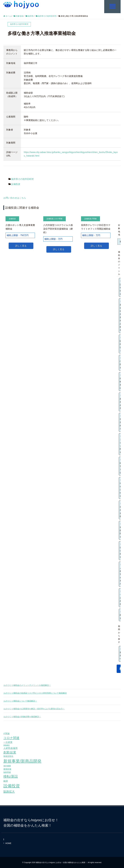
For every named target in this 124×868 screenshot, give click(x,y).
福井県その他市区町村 (22, 179)
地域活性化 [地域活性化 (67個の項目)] (8, 756)
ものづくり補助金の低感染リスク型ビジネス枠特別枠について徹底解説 (35, 693)
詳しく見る (21, 246)
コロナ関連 (58, 219)
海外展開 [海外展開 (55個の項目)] (7, 766)
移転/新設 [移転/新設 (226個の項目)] (11, 776)
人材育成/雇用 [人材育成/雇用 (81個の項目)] (10, 748)
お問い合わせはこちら (15, 198)
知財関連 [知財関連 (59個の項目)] (7, 772)
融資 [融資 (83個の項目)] (6, 781)
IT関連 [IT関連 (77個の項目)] (7, 733)
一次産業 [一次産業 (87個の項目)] (8, 742)
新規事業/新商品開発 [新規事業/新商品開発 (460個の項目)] (22, 761)
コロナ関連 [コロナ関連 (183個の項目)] (11, 738)
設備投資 (16, 184)
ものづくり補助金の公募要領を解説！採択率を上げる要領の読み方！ (34, 709)
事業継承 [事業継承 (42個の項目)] (7, 745)
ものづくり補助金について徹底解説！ (20, 701)
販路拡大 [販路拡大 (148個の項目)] (9, 791)
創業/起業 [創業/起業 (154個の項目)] (10, 752)
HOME (8, 843)
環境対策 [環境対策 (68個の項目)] (7, 769)
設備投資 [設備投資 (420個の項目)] (12, 786)
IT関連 (94, 219)
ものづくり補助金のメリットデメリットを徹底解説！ (27, 685)
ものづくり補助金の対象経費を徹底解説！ (22, 716)
